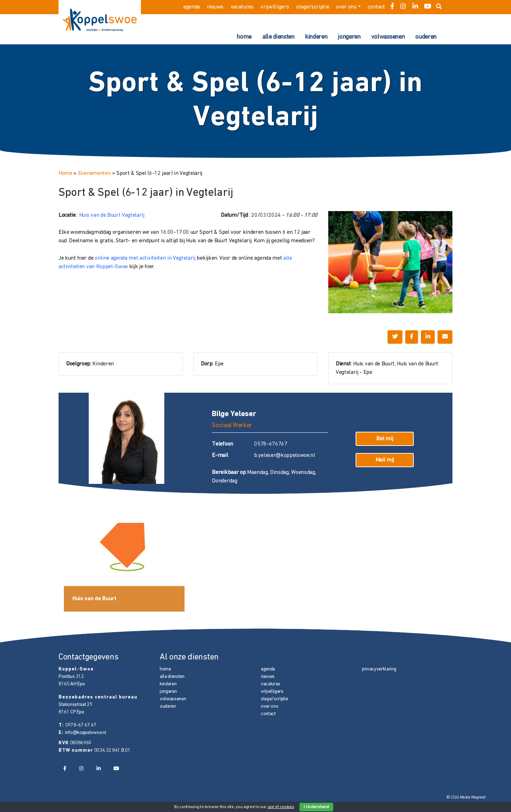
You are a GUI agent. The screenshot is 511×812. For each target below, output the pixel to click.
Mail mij (385, 460)
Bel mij (384, 439)
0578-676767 (271, 444)
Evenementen (94, 173)
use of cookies (281, 807)
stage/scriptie (313, 7)
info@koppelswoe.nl (86, 733)
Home (65, 173)
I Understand (316, 807)
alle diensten (278, 37)
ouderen (426, 37)
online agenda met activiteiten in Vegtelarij (145, 258)
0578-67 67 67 (81, 725)
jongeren (349, 37)
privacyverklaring (379, 669)
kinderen (316, 37)
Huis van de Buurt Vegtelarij (112, 215)
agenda (191, 7)
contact (376, 7)
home (244, 37)
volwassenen (388, 37)
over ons (346, 7)
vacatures (242, 7)
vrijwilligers (275, 7)
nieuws (215, 7)
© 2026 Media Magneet (466, 798)
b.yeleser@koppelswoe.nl (285, 455)
